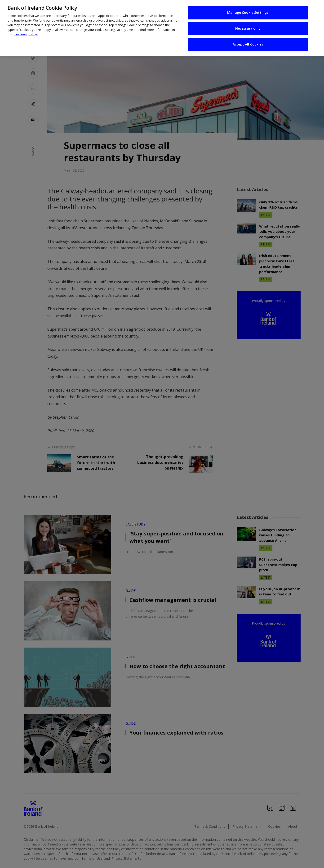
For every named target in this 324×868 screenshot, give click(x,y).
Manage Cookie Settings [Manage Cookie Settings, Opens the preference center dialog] (248, 12)
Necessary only (248, 28)
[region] (162, 28)
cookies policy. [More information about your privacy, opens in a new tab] (26, 34)
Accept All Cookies (248, 44)
